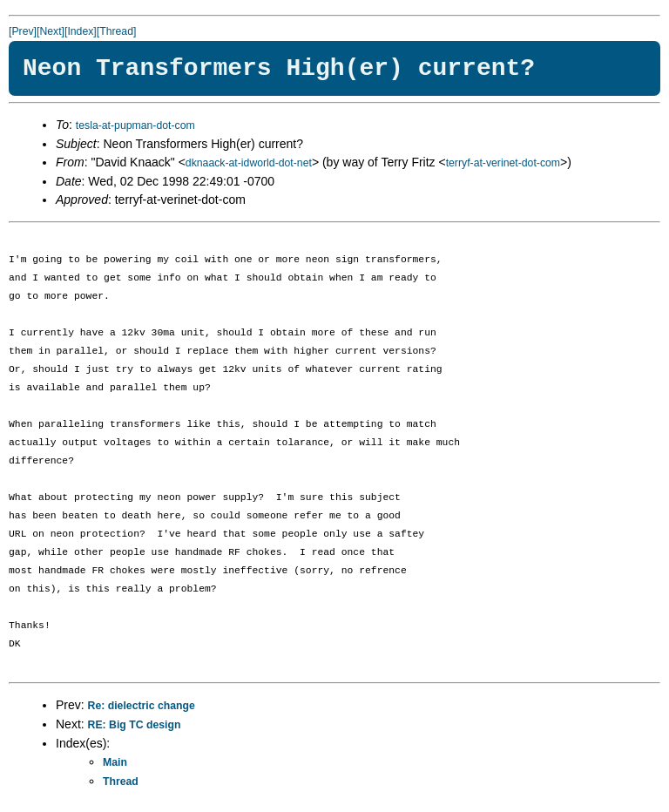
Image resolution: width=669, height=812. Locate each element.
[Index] (81, 31)
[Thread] (117, 31)
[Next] (51, 31)
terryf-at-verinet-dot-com (503, 163)
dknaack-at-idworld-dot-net (249, 163)
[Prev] (23, 31)
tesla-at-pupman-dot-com (135, 125)
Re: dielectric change (142, 706)
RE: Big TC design (135, 725)
